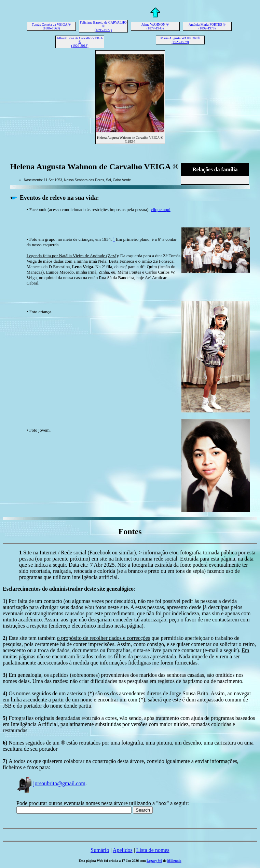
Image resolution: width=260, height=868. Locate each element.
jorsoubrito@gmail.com (51, 783)
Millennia (174, 861)
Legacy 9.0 (154, 861)
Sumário (100, 850)
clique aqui (160, 209)
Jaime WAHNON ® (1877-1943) (155, 26)
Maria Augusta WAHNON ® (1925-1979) (180, 40)
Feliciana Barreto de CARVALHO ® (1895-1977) (103, 26)
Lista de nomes (153, 850)
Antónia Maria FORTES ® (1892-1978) (207, 26)
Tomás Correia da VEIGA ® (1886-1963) (51, 26)
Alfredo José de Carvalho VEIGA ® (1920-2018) (80, 42)
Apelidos (123, 850)
